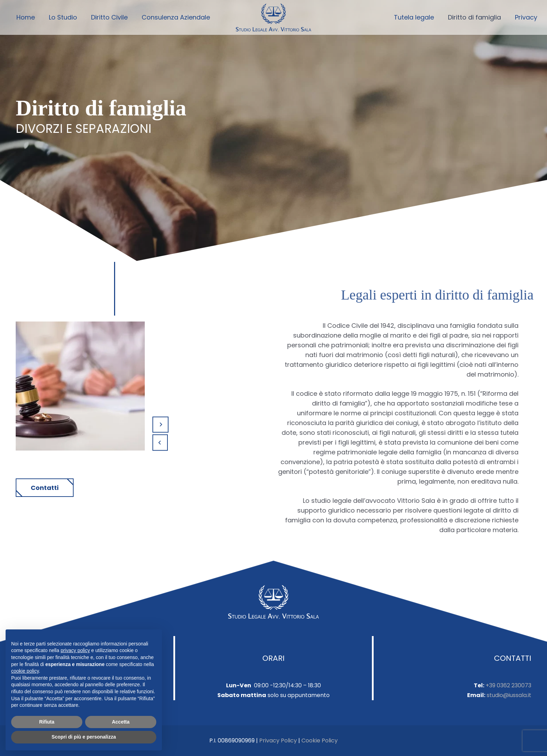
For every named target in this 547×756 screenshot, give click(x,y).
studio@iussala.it (509, 695)
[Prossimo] (161, 425)
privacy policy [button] (75, 650)
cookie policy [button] (25, 671)
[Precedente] (160, 443)
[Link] (274, 17)
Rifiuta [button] (47, 722)
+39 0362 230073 (508, 685)
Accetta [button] (121, 722)
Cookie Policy (320, 740)
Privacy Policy (278, 740)
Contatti (45, 488)
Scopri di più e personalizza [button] (84, 737)
